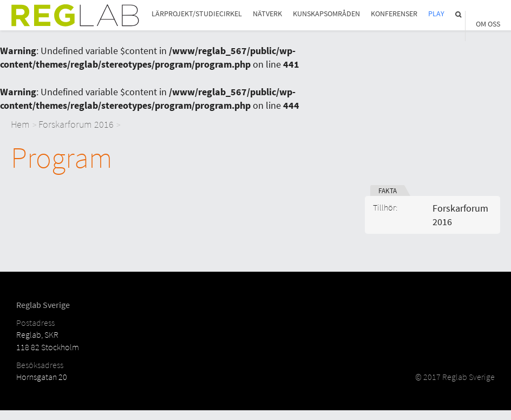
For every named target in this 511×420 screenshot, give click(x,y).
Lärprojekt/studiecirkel (197, 14)
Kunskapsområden (326, 14)
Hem (20, 124)
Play (436, 14)
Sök (459, 14)
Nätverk (267, 14)
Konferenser (394, 14)
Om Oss (488, 24)
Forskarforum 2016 (76, 124)
